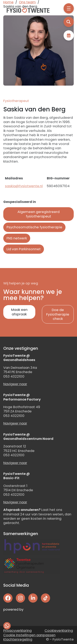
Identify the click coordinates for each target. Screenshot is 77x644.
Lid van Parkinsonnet (24, 249)
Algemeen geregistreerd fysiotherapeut (38, 214)
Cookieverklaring (59, 631)
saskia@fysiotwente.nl (24, 186)
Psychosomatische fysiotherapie (34, 227)
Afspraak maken (69, 35)
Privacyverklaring (17, 631)
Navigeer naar (15, 384)
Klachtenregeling (18, 639)
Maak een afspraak (19, 312)
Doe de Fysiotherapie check (58, 314)
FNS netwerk (17, 238)
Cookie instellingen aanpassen (29, 635)
